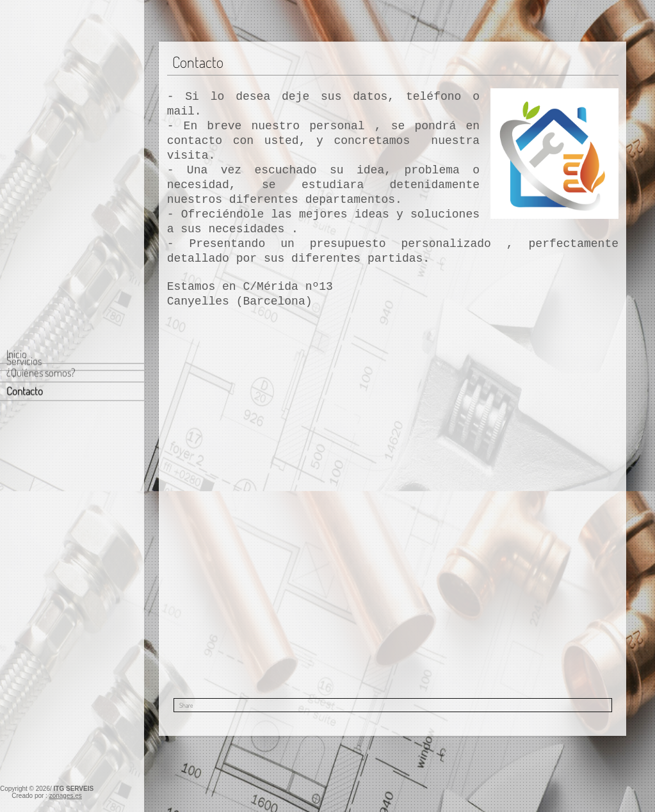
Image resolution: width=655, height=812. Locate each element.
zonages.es (66, 796)
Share (186, 705)
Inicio (17, 79)
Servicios (24, 141)
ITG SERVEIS (74, 789)
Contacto (25, 116)
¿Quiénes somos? (41, 98)
